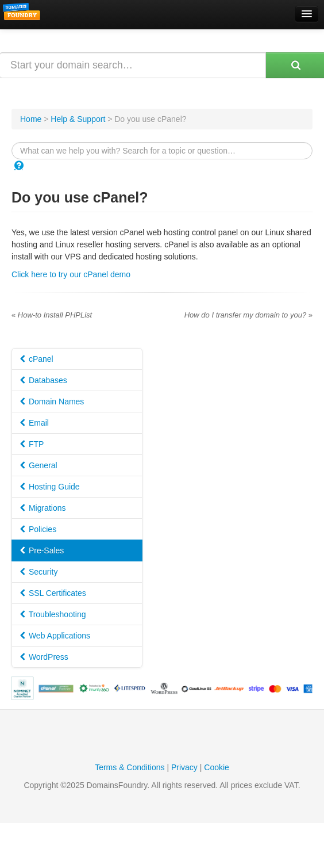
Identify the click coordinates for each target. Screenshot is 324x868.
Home (31, 119)
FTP (32, 444)
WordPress (44, 657)
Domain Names (52, 402)
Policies (38, 529)
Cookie (217, 767)
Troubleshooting (53, 614)
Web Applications (55, 636)
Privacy (184, 767)
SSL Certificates (53, 593)
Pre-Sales (42, 550)
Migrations (43, 508)
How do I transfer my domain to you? (248, 315)
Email (34, 423)
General (39, 465)
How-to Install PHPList (52, 315)
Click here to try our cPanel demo (71, 274)
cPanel (37, 359)
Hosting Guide (50, 487)
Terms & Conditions (130, 767)
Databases (44, 380)
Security (39, 572)
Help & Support (78, 119)
